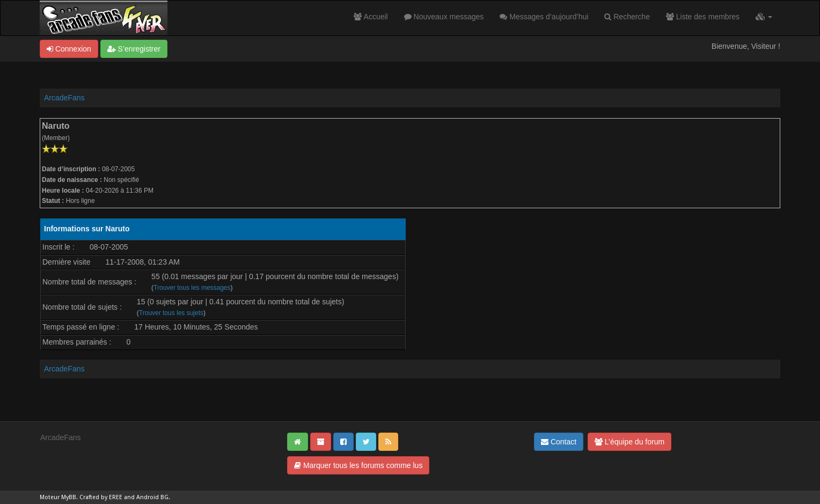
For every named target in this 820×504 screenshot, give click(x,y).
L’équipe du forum (629, 442)
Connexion (69, 49)
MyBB (69, 497)
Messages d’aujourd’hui (544, 17)
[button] (764, 17)
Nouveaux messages (444, 17)
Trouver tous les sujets (171, 313)
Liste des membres (703, 17)
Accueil (371, 17)
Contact (559, 442)
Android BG (152, 497)
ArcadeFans (64, 98)
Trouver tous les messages (192, 288)
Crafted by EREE (101, 497)
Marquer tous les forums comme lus (358, 465)
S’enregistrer (134, 49)
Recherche (627, 17)
